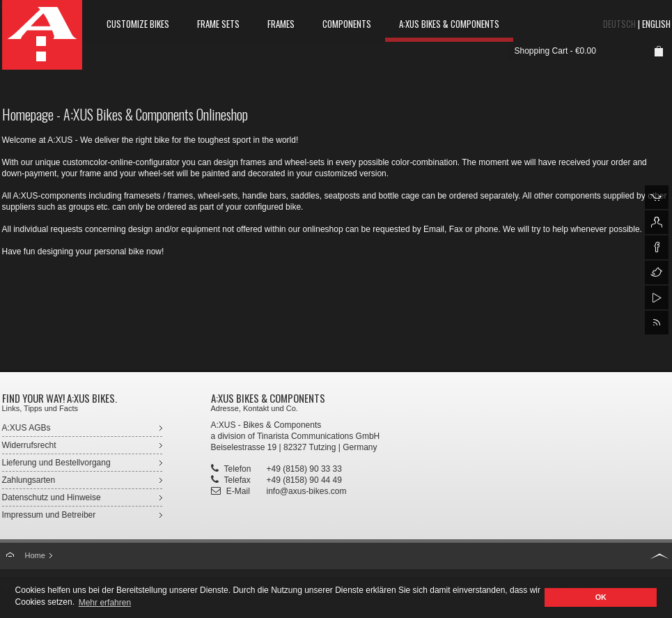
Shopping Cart (541, 51)
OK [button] (601, 597)
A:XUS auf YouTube (657, 298)
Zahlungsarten (29, 480)
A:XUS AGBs (26, 428)
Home (35, 555)
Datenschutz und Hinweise (52, 497)
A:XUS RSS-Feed (657, 323)
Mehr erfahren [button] (105, 603)
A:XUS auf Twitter (657, 272)
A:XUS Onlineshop (657, 197)
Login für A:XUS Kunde (657, 222)
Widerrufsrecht (29, 445)
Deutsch (619, 24)
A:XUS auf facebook (657, 247)
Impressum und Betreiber (49, 515)
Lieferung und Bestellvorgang (56, 463)
